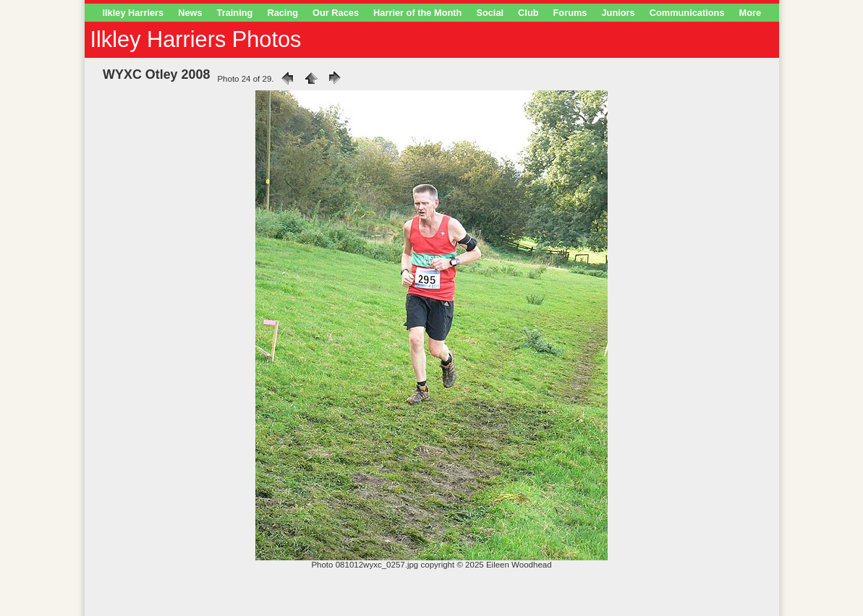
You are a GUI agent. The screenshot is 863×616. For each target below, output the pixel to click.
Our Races (336, 13)
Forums (570, 13)
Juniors (618, 13)
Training (235, 13)
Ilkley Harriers (133, 13)
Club (528, 13)
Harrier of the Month (417, 13)
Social (490, 13)
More (751, 13)
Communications (687, 13)
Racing (282, 13)
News (190, 13)
